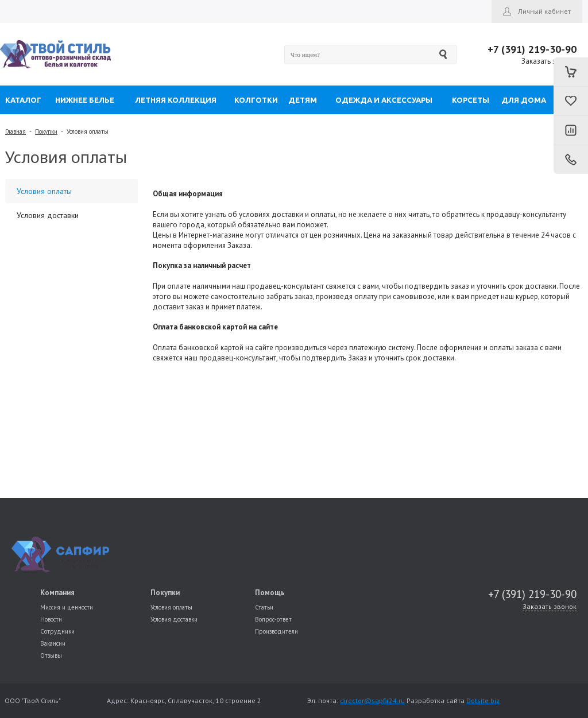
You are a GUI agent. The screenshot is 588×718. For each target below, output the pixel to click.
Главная (16, 131)
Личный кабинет (544, 11)
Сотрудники (57, 631)
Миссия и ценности (67, 607)
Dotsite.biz (483, 700)
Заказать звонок (549, 61)
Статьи (264, 607)
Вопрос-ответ (273, 619)
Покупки (46, 131)
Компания (57, 593)
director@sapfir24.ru (372, 700)
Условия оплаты (88, 131)
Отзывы (51, 655)
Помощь (270, 593)
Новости (51, 619)
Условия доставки (48, 215)
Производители (276, 631)
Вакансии (53, 643)
